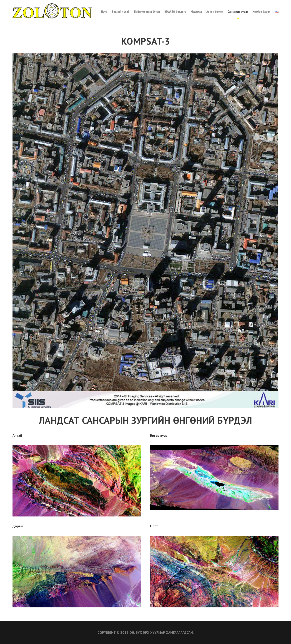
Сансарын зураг (238, 12)
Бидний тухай (121, 12)
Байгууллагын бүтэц (147, 12)
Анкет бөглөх (215, 12)
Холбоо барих (261, 12)
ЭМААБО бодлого (175, 12)
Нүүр (104, 12)
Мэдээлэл (196, 12)
